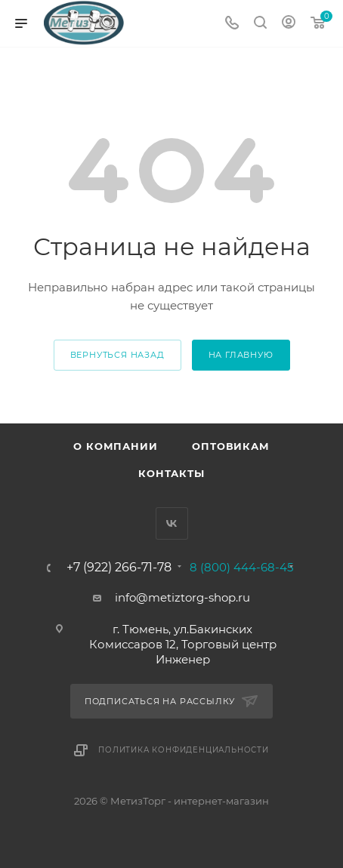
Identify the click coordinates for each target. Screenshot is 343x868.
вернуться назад (117, 355)
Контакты (171, 473)
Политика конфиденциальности (184, 750)
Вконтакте (172, 523)
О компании (115, 446)
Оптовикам (230, 446)
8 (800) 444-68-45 (241, 567)
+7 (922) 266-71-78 (119, 568)
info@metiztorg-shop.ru (182, 597)
